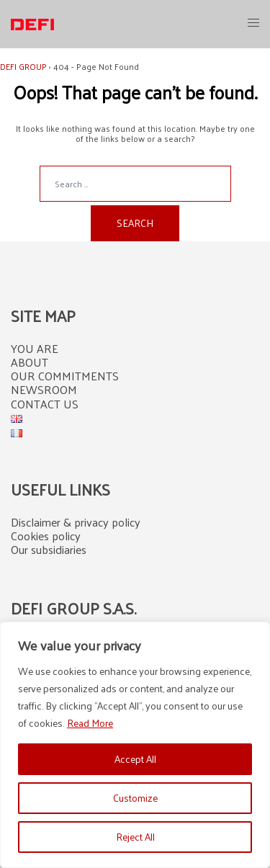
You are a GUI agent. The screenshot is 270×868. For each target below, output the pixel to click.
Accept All (135, 759)
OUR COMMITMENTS (65, 376)
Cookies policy (46, 536)
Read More (90, 723)
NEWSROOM (44, 389)
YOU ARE (35, 348)
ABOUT (30, 362)
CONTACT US (45, 404)
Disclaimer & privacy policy (76, 522)
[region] (135, 745)
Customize (135, 798)
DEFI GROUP (23, 66)
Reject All (135, 837)
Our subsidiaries (49, 549)
